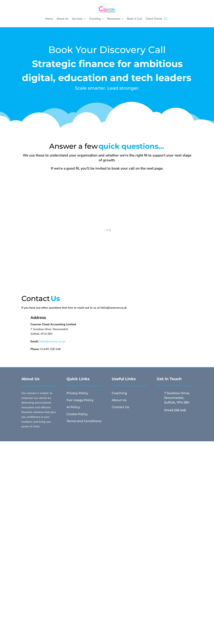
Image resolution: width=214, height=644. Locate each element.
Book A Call (135, 19)
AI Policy (73, 407)
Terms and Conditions (84, 421)
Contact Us (120, 407)
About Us (62, 19)
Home (49, 19)
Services (77, 19)
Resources (114, 19)
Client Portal (154, 19)
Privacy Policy (77, 393)
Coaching (95, 19)
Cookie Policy (77, 414)
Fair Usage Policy (80, 400)
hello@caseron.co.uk (52, 341)
